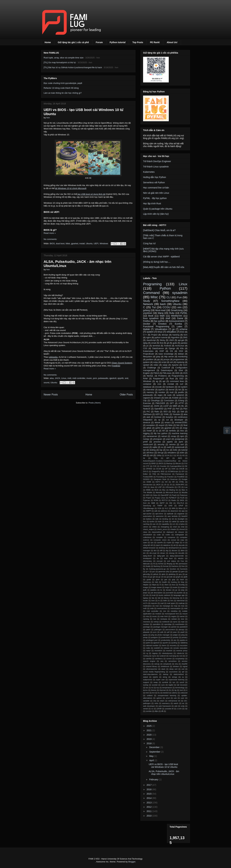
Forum (99, 42)
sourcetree (173, 672)
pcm (95, 378)
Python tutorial (118, 42)
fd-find (161, 564)
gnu (180, 574)
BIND (154, 463)
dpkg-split (161, 556)
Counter (163, 466)
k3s (147, 595)
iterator (169, 590)
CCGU (166, 307)
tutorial (184, 450)
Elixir (181, 370)
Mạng (161, 313)
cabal (174, 521)
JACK (57, 378)
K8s (182, 348)
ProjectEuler (149, 354)
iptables (153, 590)
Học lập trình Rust (152, 203)
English (146, 373)
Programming (178, 376)
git (168, 343)
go (174, 329)
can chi (155, 524)
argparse (181, 514)
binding (165, 519)
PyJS (182, 498)
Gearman (174, 479)
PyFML (184, 313)
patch (148, 630)
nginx (149, 338)
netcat (164, 436)
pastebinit (184, 627)
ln (184, 598)
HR (173, 482)
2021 (149, 730)
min (165, 611)
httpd (154, 585)
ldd (159, 598)
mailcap (182, 603)
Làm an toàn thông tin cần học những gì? (63, 93)
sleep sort (173, 669)
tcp (158, 688)
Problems (163, 376)
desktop (162, 548)
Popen (149, 498)
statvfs (155, 677)
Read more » (50, 233)
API (168, 458)
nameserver (152, 436)
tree (147, 693)
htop (183, 582)
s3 (186, 656)
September (155, 752)
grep (158, 357)
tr (187, 690)
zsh (151, 455)
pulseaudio (103, 378)
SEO (165, 412)
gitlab (149, 428)
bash (163, 304)
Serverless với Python (154, 182)
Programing (152, 284)
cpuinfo (160, 542)
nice (183, 619)
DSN (173, 469)
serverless (173, 661)
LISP (160, 487)
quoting (174, 643)
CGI (186, 463)
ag (157, 381)
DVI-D (145, 471)
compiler (159, 537)
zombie (149, 711)
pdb (162, 632)
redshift (157, 648)
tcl (152, 688)
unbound (184, 693)
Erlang (181, 401)
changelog (165, 527)
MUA (156, 490)
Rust (172, 379)
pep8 (182, 632)
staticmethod (179, 674)
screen (169, 659)
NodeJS (147, 409)
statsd (145, 677)
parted (174, 627)
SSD (181, 379)
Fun (179, 297)
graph (178, 577)
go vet (161, 577)
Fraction (170, 477)
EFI (183, 471)
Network (148, 304)
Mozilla (185, 492)
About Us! (172, 42)
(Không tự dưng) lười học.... (157, 262)
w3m (182, 453)
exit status (172, 561)
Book (151, 316)
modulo (158, 614)
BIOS (52, 243)
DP (166, 469)
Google (184, 479)
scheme (183, 329)
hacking (176, 335)
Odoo (155, 495)
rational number (152, 645)
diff (161, 550)
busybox (170, 417)
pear (175, 632)
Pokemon (184, 495)
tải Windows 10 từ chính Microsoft (71, 188)
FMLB (156, 373)
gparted (75, 243)
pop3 (168, 439)
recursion (184, 645)
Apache (175, 365)
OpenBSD (159, 409)
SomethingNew (170, 301)
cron (159, 384)
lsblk (165, 601)
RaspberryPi (159, 379)
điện (156, 711)
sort (182, 445)
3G (178, 455)
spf (183, 672)
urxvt (168, 698)
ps (148, 346)
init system (183, 387)
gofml (158, 428)
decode (182, 545)
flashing (157, 566)
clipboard (170, 532)
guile (175, 343)
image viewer (157, 587)
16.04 (167, 455)
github (156, 574)
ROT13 (165, 500)
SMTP (162, 503)
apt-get (181, 340)
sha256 (184, 664)
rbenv (164, 645)
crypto (169, 542)
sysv (163, 685)
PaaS (174, 495)
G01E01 (146, 479)
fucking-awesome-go (157, 569)
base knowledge (166, 354)
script (164, 362)
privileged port (152, 640)
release (167, 648)
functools (184, 569)
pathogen (158, 630)
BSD (182, 332)
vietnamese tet (174, 701)
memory (150, 392)
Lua (186, 487)
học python (159, 321)
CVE (155, 466)
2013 (149, 803)
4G (183, 455)
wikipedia (53, 357)
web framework (165, 706)
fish (178, 425)
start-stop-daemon (150, 674)
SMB (153, 503)
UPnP (181, 506)
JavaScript (151, 340)
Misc (154, 297)
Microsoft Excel (172, 492)
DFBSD (149, 469)
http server (169, 357)
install (82, 243)
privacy (185, 637)
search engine (149, 661)
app (183, 511)
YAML (166, 414)
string (165, 677)
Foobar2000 (148, 477)
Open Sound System (122, 363)
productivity (166, 640)
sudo (169, 395)
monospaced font (172, 614)
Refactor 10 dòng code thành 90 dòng (61, 88)
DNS (185, 338)
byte (160, 521)
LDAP (166, 406)
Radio (174, 500)
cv (184, 542)
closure (181, 532)
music (89, 378)
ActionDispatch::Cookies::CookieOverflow (160, 461)
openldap (168, 624)
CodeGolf (166, 368)
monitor (162, 392)
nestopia (164, 619)
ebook (157, 423)
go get (153, 577)
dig (167, 550)
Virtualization (161, 329)
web (166, 398)
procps (167, 360)
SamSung (147, 506)
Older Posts (126, 395)
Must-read (160, 310)
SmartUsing (177, 310)
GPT (172, 403)
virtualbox (171, 332)
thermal (163, 690)
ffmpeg (170, 564)
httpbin (146, 585)
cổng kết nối (148, 545)
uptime (159, 698)
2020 (149, 735)
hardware (170, 387)
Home (48, 42)
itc (161, 590)
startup (166, 674)
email (154, 343)
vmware (157, 398)
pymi (181, 442)
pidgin (175, 635)
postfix (181, 392)
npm (182, 436)
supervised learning (177, 680)
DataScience (158, 348)
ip (157, 431)
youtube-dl (169, 709)
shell (168, 318)
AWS (180, 458)
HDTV (158, 482)
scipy (156, 362)
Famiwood (180, 474)
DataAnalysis (167, 370)
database (147, 387)
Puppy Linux (160, 498)
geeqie (175, 572)
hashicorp (147, 582)
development (174, 548)
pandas (184, 343)
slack (163, 669)
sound (46, 383)
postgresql (179, 439)
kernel (172, 390)
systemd (180, 395)
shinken (176, 666)
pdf (168, 632)
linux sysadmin (151, 318)
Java (152, 487)
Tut (154, 307)
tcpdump (180, 362)
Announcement (176, 321)
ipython (162, 390)
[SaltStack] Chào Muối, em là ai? (159, 230)
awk (148, 417)
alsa (52, 378)
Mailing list (174, 490)
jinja (183, 590)
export (162, 425)
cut (167, 420)
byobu (152, 521)
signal (185, 666)
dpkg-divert (148, 556)
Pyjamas (147, 500)
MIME (148, 490)
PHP (170, 409)
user (183, 698)
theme (154, 690)
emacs (168, 423)
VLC (167, 508)
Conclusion (169, 401)
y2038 (159, 709)
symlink (165, 682)
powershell (165, 637)
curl (182, 384)
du (158, 558)
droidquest (147, 558)
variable (146, 701)
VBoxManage (148, 508)
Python (165, 288)
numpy (146, 439)
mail (162, 603)
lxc (186, 390)
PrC (148, 412)
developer (179, 420)
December (155, 747)
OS (171, 351)
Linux (64, 378)
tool (181, 690)
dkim (183, 550)
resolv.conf (148, 445)
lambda (173, 431)
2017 (149, 785)
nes (155, 619)
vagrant (146, 398)
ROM (156, 500)
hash (182, 580)
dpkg (145, 343)
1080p (159, 455)
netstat (174, 619)
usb (175, 698)
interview (150, 390)
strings (174, 677)
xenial (145, 709)
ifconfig (182, 585)
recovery (173, 645)
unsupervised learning (167, 695)
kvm (186, 335)
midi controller (79, 378)
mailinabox (147, 606)
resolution (158, 651)
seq (162, 661)
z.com (179, 709)
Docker (147, 324)
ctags (177, 542)
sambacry (159, 659)
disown (174, 550)
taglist (171, 685)
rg (147, 653)
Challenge (152, 368)
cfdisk (154, 527)
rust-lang (173, 656)
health (164, 582)
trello (175, 450)
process (157, 442)
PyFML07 (173, 498)
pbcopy (181, 630)
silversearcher (152, 669)
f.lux (182, 561)
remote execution (180, 648)
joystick (180, 593)
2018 (149, 743)
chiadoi (173, 529)
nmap (173, 436)
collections (147, 537)
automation (148, 516)
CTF (148, 466)
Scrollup (227, 430)
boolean (158, 417)
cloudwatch (148, 535)
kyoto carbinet (164, 595)
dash (158, 545)
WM (173, 508)
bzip (167, 521)
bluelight (181, 519)
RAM (145, 379)
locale (145, 601)
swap (156, 682)
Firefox (147, 321)
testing (153, 450)
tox (168, 450)
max (183, 606)
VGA (159, 508)
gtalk (185, 577)
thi (170, 690)
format (166, 566)
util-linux (150, 453)
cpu (152, 542)
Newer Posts (51, 395)
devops (165, 335)
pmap (145, 637)
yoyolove (148, 313)
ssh (171, 362)
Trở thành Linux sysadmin (156, 167)
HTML (182, 482)
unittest (150, 695)
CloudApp (155, 401)
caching (146, 524)
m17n (145, 603)
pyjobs (170, 442)
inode (175, 587)
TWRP (160, 506)
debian (181, 354)
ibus (174, 585)
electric (181, 558)
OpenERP (165, 495)
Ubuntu (89, 243)
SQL (174, 412)
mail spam (171, 603)
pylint (148, 643)
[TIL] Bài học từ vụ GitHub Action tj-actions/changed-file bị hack (73, 67)
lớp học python (161, 433)
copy (182, 540)
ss (162, 447)
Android (167, 346)
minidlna (174, 611)
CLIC (185, 365)
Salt (182, 412)
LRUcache (170, 487)
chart (175, 527)
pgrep (145, 635)
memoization (175, 608)
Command (151, 293)
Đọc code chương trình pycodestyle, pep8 (63, 83)
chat (183, 527)
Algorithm (175, 338)
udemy (175, 693)
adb (156, 511)
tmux (160, 332)
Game (180, 318)
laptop (145, 598)
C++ (145, 335)
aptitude (170, 514)
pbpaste (146, 632)
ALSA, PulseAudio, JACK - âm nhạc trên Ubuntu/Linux (164, 773)
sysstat (155, 685)
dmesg (172, 553)
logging (146, 433)
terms (145, 690)
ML (183, 406)
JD (165, 485)
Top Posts (138, 42)
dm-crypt (153, 553)
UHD (170, 506)
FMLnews (167, 373)
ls (159, 601)
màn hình (164, 616)
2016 (149, 789)
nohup (156, 622)
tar (147, 688)
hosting (174, 582)
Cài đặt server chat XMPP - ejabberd (161, 257)
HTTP (181, 403)
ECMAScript (173, 471)
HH (166, 482)
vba (155, 701)
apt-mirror (159, 514)
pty (175, 640)
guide (149, 580)
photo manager (164, 635)
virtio (156, 703)
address (164, 511)
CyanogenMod (176, 466)
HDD (177, 373)
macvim (154, 603)
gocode (170, 577)
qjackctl (113, 378)
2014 (149, 798)
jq (187, 593)
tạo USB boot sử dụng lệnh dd (91, 194)
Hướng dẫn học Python (155, 177)
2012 (149, 807)
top (161, 450)
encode (158, 387)
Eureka (178, 324)
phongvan (158, 439)
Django (172, 348)
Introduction (148, 485)
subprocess (148, 680)
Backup (169, 463)
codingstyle (180, 535)
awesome (160, 516)
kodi (154, 595)
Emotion (162, 324)
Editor (145, 474)
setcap (157, 664)
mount (185, 614)
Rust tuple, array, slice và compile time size (64, 58)
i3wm (167, 585)
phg (153, 635)
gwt (166, 580)
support (146, 682)
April (152, 760)
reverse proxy (182, 651)
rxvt (181, 656)
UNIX (171, 340)
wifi (145, 455)
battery (149, 519)
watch (176, 703)
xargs (165, 365)
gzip (174, 580)
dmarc (163, 553)
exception (151, 425)
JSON (157, 406)
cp (159, 420)
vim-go (161, 453)
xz (152, 709)
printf (145, 442)
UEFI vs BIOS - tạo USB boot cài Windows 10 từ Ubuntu (163, 766)
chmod (182, 529)
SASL (182, 500)
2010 (149, 816)
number (146, 624)
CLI (169, 297)
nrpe (183, 622)
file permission (182, 564)
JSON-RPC (180, 485)
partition (150, 360)
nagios (174, 616)
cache (182, 521)
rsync (154, 656)
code (159, 535)
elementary (148, 561)
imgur (167, 587)
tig (175, 690)
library (167, 598)
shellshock (165, 666)
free (183, 566)
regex (160, 395)
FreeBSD (116, 366)
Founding (160, 477)
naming (146, 619)
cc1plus (182, 524)
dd (174, 545)
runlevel (163, 656)
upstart (146, 365)
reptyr (148, 651)
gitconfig (146, 574)
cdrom (146, 527)
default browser (149, 548)
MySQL (150, 376)
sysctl (182, 682)
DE (186, 466)
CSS (145, 348)
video (156, 365)
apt (164, 381)
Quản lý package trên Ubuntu (158, 209)
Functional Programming (156, 326)
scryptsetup (180, 659)
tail (144, 450)
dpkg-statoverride (177, 556)
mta (147, 616)
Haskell (146, 406)
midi (69, 378)
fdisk (68, 243)
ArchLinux (180, 346)
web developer (149, 706)
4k (144, 458)
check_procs (162, 529)
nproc (175, 622)
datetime (167, 545)
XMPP (148, 511)
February (154, 779)
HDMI (149, 482)
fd (154, 564)
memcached (162, 608)
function (173, 569)
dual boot (60, 243)
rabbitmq (184, 643)
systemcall (180, 447)
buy (145, 521)
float (185, 425)
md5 (145, 608)
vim (180, 307)
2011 (149, 811)
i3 (160, 585)
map (175, 606)
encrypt (160, 561)
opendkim (157, 624)
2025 (149, 726)
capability (165, 524)
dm (144, 553)
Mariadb (159, 492)
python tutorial (161, 338)
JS (171, 485)
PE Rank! (155, 42)
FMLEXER (160, 403)
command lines (177, 381)
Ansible (175, 398)
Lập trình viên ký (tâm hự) (156, 214)
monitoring (183, 357)
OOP (162, 351)
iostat (182, 587)
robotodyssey (167, 653)
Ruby (172, 313)
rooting (146, 656)
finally (148, 566)
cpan (145, 542)
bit (173, 519)
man (157, 606)
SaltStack (147, 414)
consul (173, 540)
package (146, 627)
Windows (104, 243)
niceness (147, 622)
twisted (166, 693)
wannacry (166, 703)
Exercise (147, 403)
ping (183, 635)
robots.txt (180, 653)
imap (185, 428)
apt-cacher (147, 514)
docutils (181, 553)
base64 (184, 516)
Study (147, 301)
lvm (172, 601)
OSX (181, 351)
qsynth (120, 378)
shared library (152, 666)
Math (162, 316)
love (153, 601)
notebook (166, 622)
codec (168, 535)
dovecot (147, 423)
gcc (154, 572)
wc (183, 703)
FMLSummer (166, 474)
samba (149, 659)
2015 (149, 794)
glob (163, 574)
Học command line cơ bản (156, 188)
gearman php (164, 572)
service (172, 445)
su (183, 677)
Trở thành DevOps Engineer (157, 161)
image (145, 587)
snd (126, 378)
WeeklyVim (177, 316)
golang (146, 310)
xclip (183, 706)
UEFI (96, 243)
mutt (172, 392)
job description (157, 593)
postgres (154, 637)
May (152, 756)
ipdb (145, 590)
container (147, 384)
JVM (145, 487)
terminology (180, 688)
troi (153, 693)
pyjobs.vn (184, 640)
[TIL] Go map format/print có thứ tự (60, 62)
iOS (177, 428)
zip (186, 709)
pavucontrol (170, 630)
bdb (157, 519)
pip (158, 360)
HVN (185, 373)
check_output (148, 529)
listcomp (176, 598)
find (161, 343)
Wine (181, 508)
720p (156, 458)
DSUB (182, 469)
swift (169, 447)
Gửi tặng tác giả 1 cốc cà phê (73, 42)
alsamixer (174, 511)
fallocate (146, 564)
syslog (146, 685)
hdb (156, 582)
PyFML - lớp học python (155, 198)
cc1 (174, 524)
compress (171, 537)
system (150, 332)
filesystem (148, 357)
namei (182, 616)
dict (155, 550)
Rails (157, 412)
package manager (161, 627)
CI (183, 398)
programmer (179, 360)
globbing (172, 574)
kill (164, 431)
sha (176, 664)
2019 (149, 739)
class (145, 532)
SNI (171, 503)
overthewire (180, 624)
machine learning (180, 433)
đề (162, 711)
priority (176, 637)
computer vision (160, 540)
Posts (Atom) (95, 403)
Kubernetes (149, 172)
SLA (145, 503)
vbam (162, 701)
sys (174, 682)
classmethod (157, 532)
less (182, 431)
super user (160, 680)
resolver (169, 651)
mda (152, 608)
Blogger (132, 862)
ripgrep (155, 653)
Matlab (146, 329)
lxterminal (181, 601)
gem (183, 572)
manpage (166, 606)
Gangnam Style (160, 479)
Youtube (176, 414)
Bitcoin (178, 463)
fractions (175, 566)
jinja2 (145, 593)
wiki (176, 706)
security (161, 445)
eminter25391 (181, 423)
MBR (175, 406)
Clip (145, 401)
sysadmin (180, 293)
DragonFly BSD (158, 471)
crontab (171, 384)
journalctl (170, 593)
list (180, 390)
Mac (164, 490)
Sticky (163, 340)
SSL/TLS (180, 503)
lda (153, 598)
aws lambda (173, 516)
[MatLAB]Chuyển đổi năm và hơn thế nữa (164, 267)
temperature (167, 688)
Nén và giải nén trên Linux (156, 193)
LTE (179, 487)
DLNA (159, 469)
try (159, 693)
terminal (156, 346)
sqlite (155, 447)
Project (154, 335)
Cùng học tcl (149, 243)
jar (176, 590)
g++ (147, 572)
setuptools (167, 664)
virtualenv (172, 453)
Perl (177, 409)
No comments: (50, 239)
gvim (158, 580)
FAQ (154, 474)
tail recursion (182, 685)
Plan (185, 409)
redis (148, 648)
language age (179, 595)
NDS (148, 495)
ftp (144, 569)
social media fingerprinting (154, 672)
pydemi (146, 362)
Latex (180, 326)
